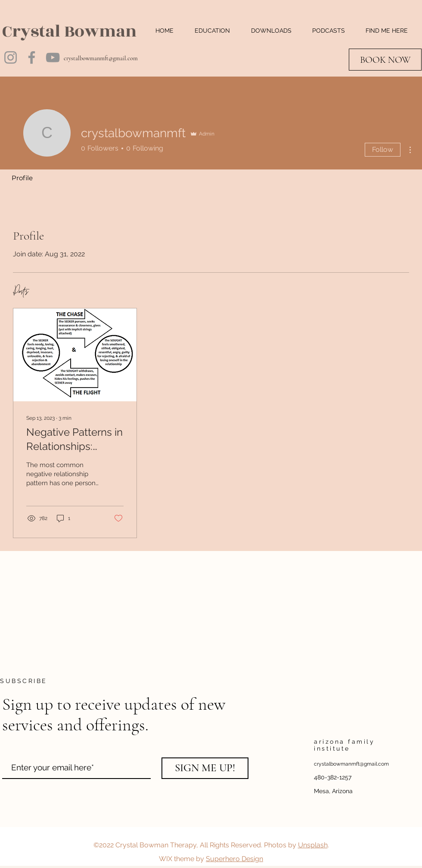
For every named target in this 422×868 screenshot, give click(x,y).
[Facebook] (32, 57)
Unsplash (313, 845)
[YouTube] (53, 57)
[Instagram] (11, 57)
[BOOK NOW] (385, 60)
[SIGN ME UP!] (205, 768)
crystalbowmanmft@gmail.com (101, 58)
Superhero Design (234, 859)
